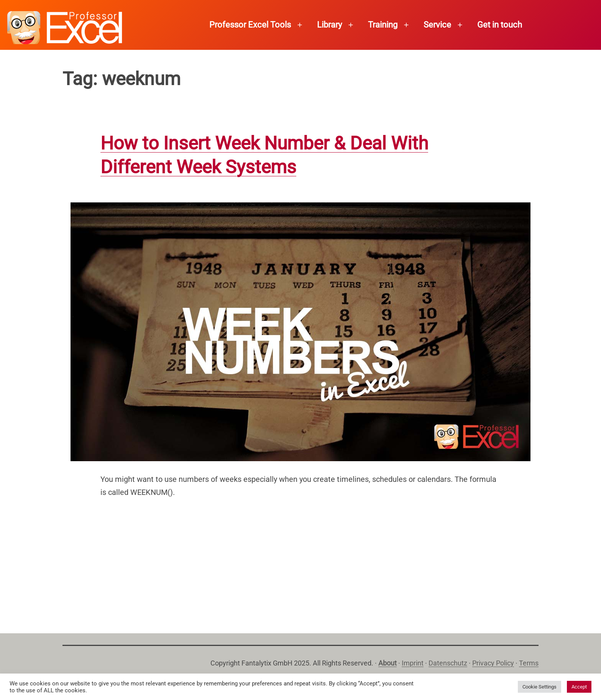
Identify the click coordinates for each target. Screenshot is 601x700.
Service (437, 25)
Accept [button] (579, 687)
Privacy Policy (493, 663)
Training (383, 25)
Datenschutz (448, 663)
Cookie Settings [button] (539, 687)
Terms (529, 663)
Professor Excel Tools (250, 25)
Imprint (413, 663)
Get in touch (500, 25)
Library (329, 25)
